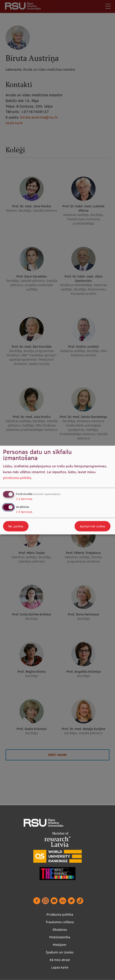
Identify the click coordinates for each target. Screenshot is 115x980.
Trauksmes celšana (60, 922)
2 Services (24, 499)
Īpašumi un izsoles (60, 952)
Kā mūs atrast (60, 960)
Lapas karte (60, 967)
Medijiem (60, 945)
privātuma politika (17, 477)
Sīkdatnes (60, 930)
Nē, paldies (16, 526)
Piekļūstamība (60, 937)
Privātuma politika (60, 914)
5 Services (24, 512)
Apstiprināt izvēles (93, 526)
